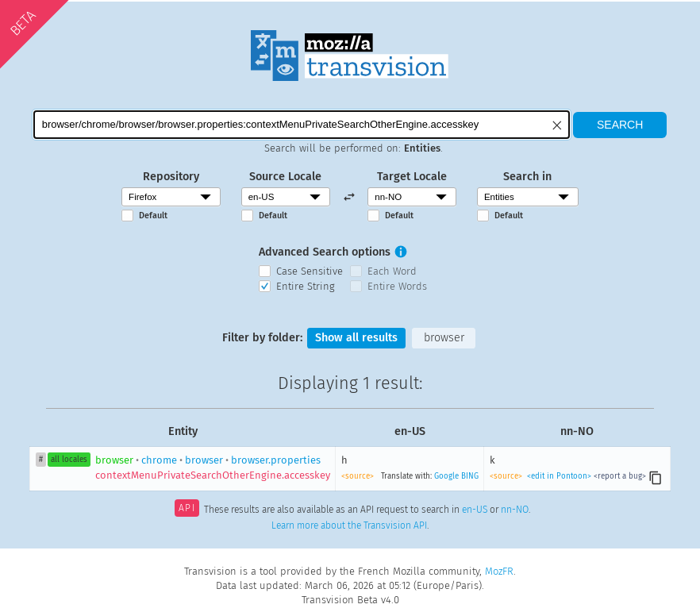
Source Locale (285, 177)
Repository (171, 177)
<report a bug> (620, 476)
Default (153, 216)
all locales (69, 460)
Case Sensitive (310, 271)
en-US (475, 510)
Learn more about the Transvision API (349, 525)
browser (444, 338)
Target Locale (412, 177)
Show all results (356, 338)
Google (446, 476)
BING (470, 476)
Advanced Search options (325, 252)
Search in (527, 177)
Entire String (306, 286)
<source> (358, 476)
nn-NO (515, 510)
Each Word (392, 271)
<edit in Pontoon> (559, 476)
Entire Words (397, 286)
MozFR (499, 571)
